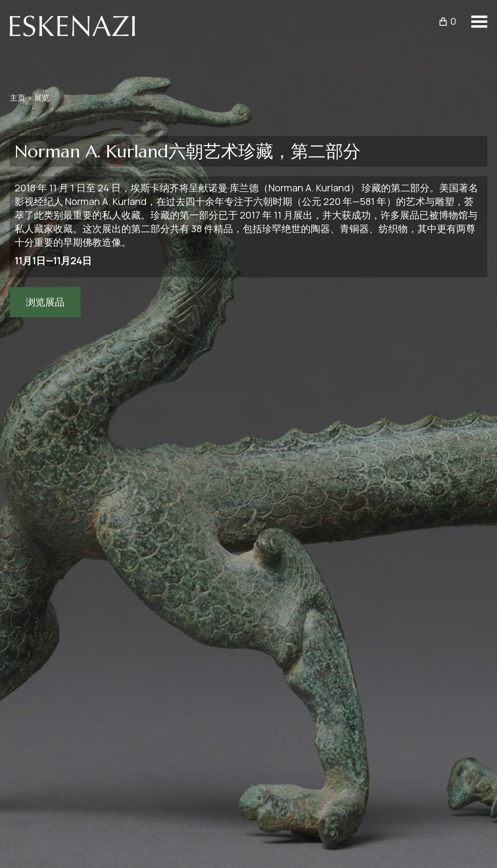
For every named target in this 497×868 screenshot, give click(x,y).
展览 (42, 98)
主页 (17, 98)
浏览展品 (45, 302)
